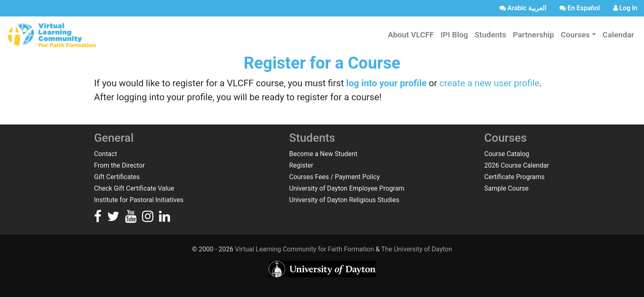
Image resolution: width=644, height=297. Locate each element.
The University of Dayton (417, 249)
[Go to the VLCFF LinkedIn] (164, 219)
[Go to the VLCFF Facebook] (99, 219)
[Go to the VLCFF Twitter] (114, 219)
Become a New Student (323, 154)
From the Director (120, 165)
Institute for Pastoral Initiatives (139, 200)
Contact (106, 154)
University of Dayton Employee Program (347, 188)
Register (301, 165)
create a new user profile (490, 83)
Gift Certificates (117, 177)
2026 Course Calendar (517, 165)
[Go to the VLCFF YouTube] (132, 219)
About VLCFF (411, 35)
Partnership (534, 35)
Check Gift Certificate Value (134, 188)
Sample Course (506, 188)
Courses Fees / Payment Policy (335, 177)
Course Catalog (507, 154)
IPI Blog (454, 35)
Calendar (618, 35)
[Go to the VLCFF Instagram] (148, 219)
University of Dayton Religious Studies (344, 200)
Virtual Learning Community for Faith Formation (304, 249)
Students (490, 35)
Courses (575, 35)
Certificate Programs (514, 177)
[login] (625, 8)
